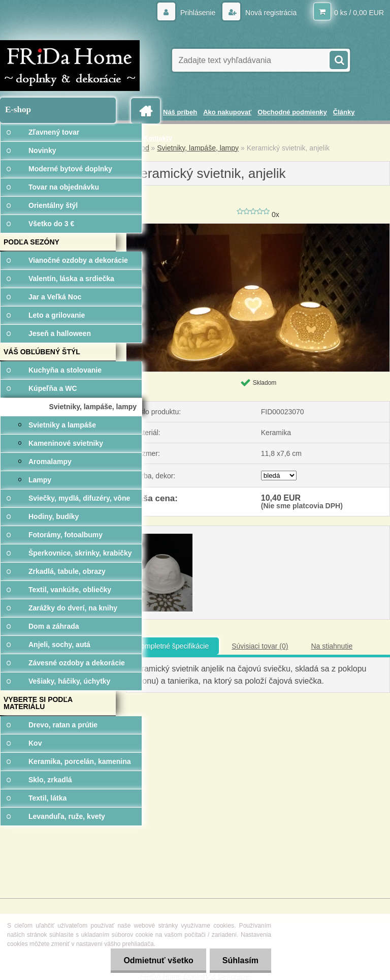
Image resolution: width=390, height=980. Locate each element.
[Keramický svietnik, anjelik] (258, 227)
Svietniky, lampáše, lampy (198, 148)
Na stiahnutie (332, 646)
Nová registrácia (270, 13)
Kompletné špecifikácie (172, 646)
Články (344, 112)
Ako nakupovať (227, 112)
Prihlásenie (198, 13)
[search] (338, 59)
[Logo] (70, 66)
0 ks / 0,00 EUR (359, 13)
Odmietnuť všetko (158, 960)
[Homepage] (147, 111)
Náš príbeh (180, 112)
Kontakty (158, 138)
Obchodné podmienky (292, 112)
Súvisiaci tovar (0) (260, 646)
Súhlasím (240, 960)
